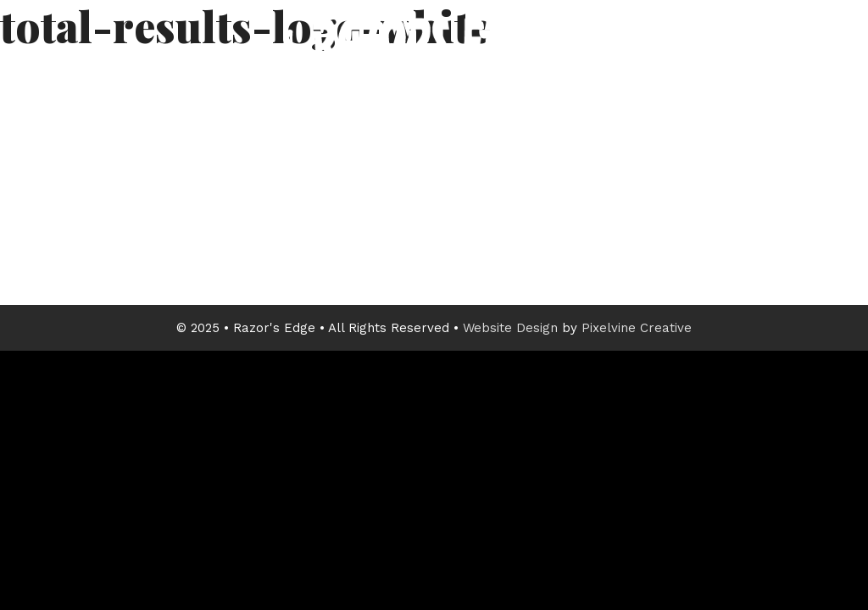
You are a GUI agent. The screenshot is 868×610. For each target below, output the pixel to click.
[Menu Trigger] (818, 66)
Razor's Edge (434, 80)
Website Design (510, 328)
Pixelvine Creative (637, 328)
